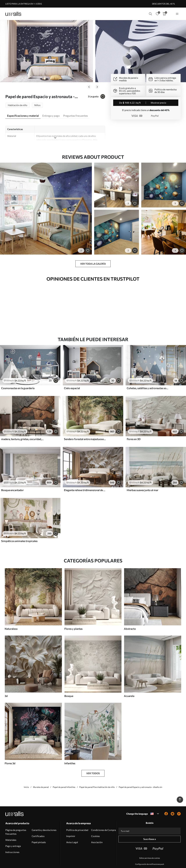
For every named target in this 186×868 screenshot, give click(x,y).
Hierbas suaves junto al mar (142, 482)
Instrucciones (12, 844)
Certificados (38, 828)
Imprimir (71, 828)
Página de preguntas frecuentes (16, 823)
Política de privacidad (77, 822)
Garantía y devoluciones (44, 822)
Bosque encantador (12, 482)
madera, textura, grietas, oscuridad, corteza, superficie (22, 431)
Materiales (11, 831)
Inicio (26, 779)
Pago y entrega (13, 838)
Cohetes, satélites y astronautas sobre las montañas (148, 380)
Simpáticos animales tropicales (19, 533)
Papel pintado (39, 834)
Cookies (95, 828)
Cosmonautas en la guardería (18, 380)
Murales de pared (41, 779)
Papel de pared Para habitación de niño (97, 779)
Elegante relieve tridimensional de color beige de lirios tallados (85, 482)
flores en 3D (134, 431)
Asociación (97, 834)
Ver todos (93, 765)
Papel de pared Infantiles (64, 779)
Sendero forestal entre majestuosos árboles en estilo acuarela (85, 431)
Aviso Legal (72, 834)
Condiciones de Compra (103, 822)
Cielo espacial (72, 380)
